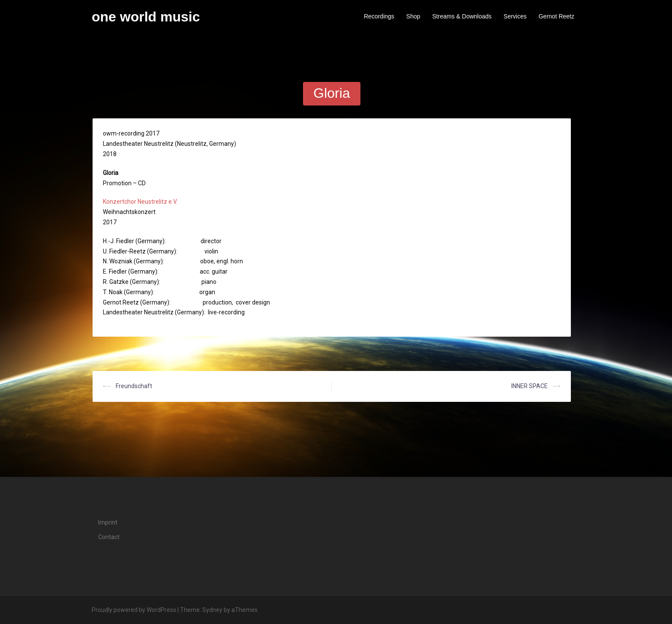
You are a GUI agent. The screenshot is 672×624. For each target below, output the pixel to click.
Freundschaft (134, 386)
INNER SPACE (529, 386)
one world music (146, 17)
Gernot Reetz (556, 16)
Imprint (108, 522)
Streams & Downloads (462, 16)
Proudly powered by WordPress (134, 610)
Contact (109, 537)
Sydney (212, 610)
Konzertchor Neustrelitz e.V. (140, 202)
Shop (413, 16)
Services (515, 16)
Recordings (379, 16)
